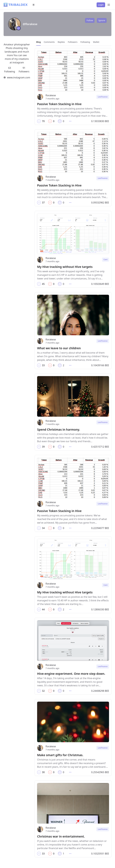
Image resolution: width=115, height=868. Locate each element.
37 (43, 203)
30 (43, 772)
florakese (51, 95)
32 (43, 691)
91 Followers (24, 70)
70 (43, 121)
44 (43, 609)
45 (43, 284)
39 (43, 447)
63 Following (10, 70)
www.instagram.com (19, 77)
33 (43, 365)
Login (101, 5)
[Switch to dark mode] (34, 5)
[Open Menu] (109, 5)
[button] (39, 121)
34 (43, 528)
